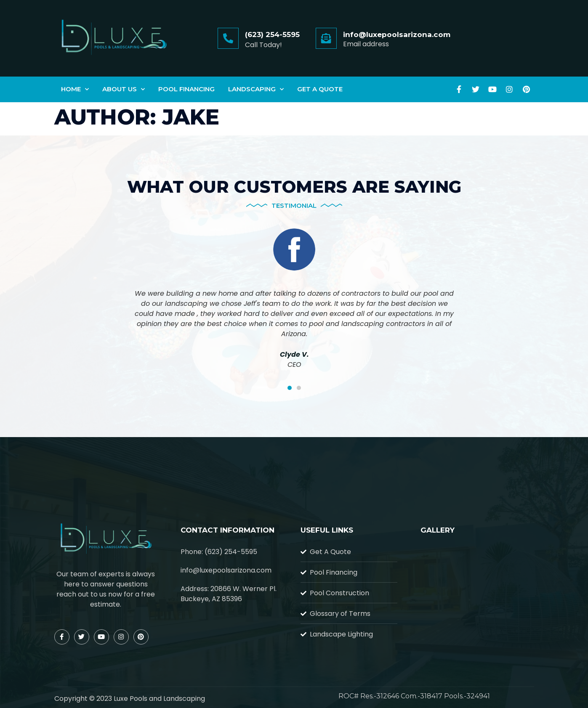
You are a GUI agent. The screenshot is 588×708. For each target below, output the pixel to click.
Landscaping (256, 89)
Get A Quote (320, 89)
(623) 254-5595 (272, 34)
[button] (290, 388)
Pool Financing (186, 89)
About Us (124, 89)
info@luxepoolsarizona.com (397, 34)
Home (75, 89)
